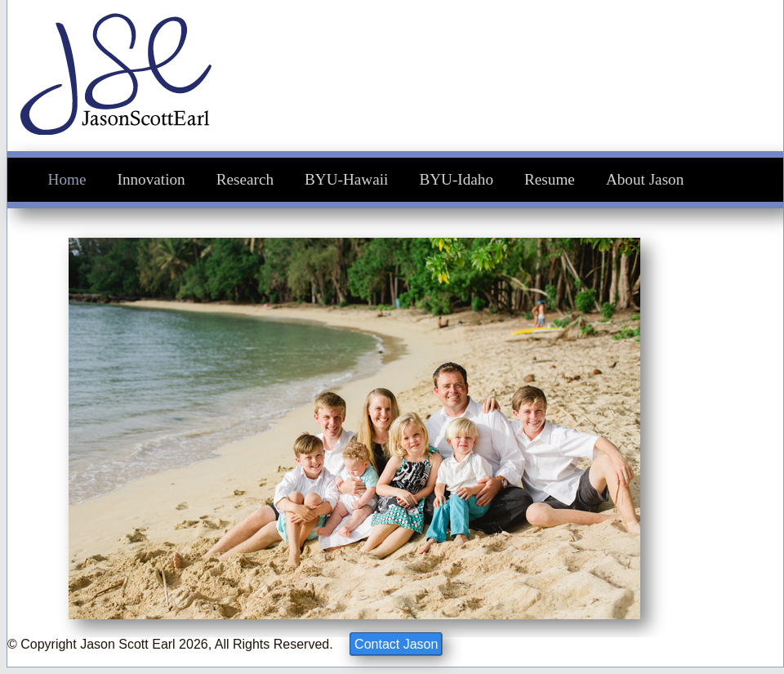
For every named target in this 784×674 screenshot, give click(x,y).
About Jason (645, 179)
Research (245, 179)
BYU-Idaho (456, 179)
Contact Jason (396, 644)
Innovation (151, 179)
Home (67, 179)
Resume (550, 179)
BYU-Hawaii (346, 179)
